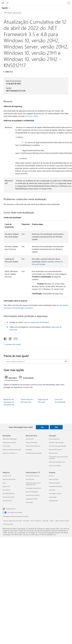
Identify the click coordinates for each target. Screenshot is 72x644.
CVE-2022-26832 (32, 116)
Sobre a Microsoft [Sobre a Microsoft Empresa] (54, 479)
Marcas (52, 521)
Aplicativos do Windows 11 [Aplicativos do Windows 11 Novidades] (10, 453)
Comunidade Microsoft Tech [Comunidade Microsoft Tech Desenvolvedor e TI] (33, 488)
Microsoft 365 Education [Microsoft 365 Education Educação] (55, 450)
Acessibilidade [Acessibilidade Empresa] (53, 497)
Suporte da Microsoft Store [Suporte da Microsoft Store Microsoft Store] (33, 446)
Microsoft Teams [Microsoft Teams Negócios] (7, 501)
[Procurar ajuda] (8, 3)
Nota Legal (45, 521)
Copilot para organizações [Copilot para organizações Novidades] (10, 439)
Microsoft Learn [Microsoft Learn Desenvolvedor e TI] (30, 479)
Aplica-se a (9, 72)
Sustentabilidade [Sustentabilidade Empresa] (53, 501)
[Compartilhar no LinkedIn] (9, 338)
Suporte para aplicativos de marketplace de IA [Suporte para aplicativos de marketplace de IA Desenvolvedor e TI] (33, 484)
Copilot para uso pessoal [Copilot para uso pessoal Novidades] (9, 442)
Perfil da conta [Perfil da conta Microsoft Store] (30, 439)
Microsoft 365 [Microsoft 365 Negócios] (6, 490)
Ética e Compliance (36, 521)
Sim (42, 427)
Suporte (5, 8)
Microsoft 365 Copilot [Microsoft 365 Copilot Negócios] (8, 497)
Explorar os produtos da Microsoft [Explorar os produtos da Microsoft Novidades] (12, 450)
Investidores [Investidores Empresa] (52, 490)
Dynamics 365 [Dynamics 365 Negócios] (6, 486)
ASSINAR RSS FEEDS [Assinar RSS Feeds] (13, 344)
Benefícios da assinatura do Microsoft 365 (9, 402)
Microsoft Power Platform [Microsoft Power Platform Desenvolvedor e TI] (33, 495)
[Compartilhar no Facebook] (5, 338)
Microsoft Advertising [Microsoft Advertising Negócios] (8, 494)
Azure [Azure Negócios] (4, 483)
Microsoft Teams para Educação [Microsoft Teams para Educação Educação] (57, 446)
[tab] (11, 378)
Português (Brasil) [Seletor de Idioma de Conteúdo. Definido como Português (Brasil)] (11, 509)
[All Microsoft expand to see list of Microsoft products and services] (3, 3)
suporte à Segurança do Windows (36, 322)
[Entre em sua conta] (68, 3)
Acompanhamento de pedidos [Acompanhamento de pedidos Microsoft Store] (34, 453)
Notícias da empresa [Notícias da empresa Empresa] (54, 483)
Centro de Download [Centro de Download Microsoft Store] (31, 442)
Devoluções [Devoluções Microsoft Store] (29, 450)
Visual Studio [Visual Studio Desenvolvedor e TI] (29, 502)
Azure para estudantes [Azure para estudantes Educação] (55, 466)
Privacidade (26, 521)
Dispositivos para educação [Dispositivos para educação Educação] (56, 442)
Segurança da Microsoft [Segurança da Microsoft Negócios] (9, 479)
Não (56, 427)
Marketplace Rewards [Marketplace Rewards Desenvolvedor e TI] (32, 499)
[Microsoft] (36, 2)
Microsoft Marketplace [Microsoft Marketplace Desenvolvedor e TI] (32, 492)
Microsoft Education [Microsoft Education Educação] (54, 439)
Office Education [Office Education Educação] (53, 453)
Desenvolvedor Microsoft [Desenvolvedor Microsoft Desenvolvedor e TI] (33, 476)
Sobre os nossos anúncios (62, 521)
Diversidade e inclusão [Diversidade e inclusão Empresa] (55, 494)
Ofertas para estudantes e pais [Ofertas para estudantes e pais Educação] (57, 462)
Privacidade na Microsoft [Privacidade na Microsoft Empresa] (55, 486)
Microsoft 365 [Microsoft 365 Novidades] (6, 446)
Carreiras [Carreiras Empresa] (51, 476)
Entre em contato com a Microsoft (12, 521)
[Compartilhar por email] (15, 338)
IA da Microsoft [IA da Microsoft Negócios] (7, 476)
